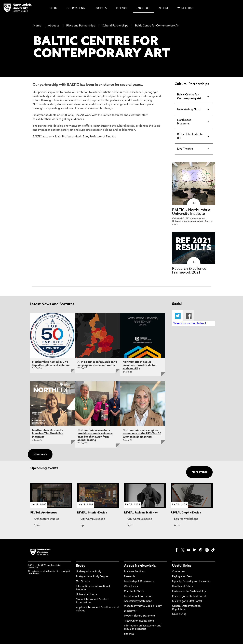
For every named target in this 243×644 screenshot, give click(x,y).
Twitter (178, 316)
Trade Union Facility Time (139, 621)
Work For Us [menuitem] (185, 8)
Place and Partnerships (81, 26)
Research (129, 577)
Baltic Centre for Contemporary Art (157, 26)
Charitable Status (134, 591)
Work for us (131, 586)
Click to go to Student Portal (189, 596)
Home (37, 26)
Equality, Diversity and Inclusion (191, 582)
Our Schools (83, 582)
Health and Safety (183, 586)
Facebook (189, 316)
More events (199, 472)
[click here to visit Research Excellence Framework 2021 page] (194, 262)
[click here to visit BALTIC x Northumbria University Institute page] (194, 203)
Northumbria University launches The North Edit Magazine (48, 434)
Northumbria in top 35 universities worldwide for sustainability (139, 365)
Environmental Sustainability (189, 591)
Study (81, 566)
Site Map (129, 634)
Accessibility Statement (138, 601)
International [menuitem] (76, 8)
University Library (86, 595)
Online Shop (179, 614)
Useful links (182, 566)
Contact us (179, 572)
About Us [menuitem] (143, 8)
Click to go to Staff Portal (187, 601)
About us (54, 26)
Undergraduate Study (89, 572)
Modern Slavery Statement (140, 616)
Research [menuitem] (122, 8)
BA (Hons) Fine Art (73, 115)
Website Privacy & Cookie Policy (143, 606)
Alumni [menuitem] (163, 8)
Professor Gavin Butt (75, 137)
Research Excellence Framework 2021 (189, 271)
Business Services (134, 572)
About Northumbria (140, 566)
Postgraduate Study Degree (92, 577)
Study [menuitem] (53, 8)
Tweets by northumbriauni (189, 324)
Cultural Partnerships (115, 26)
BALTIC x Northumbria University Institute (191, 212)
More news (40, 454)
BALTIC (73, 85)
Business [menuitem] (101, 8)
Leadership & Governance (139, 582)
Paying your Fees (182, 577)
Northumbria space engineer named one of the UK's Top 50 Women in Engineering (142, 434)
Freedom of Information (138, 596)
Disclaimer (130, 611)
